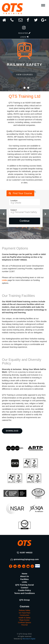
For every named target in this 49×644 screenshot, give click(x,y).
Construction (24, 615)
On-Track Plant (24, 613)
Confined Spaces (24, 622)
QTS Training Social (25, 585)
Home (25, 574)
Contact (25, 588)
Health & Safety (24, 618)
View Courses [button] (24, 75)
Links (5, 280)
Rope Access (25, 620)
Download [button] (12, 431)
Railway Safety (25, 610)
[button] (24, 27)
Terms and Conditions (24, 593)
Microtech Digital (29, 639)
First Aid (24, 625)
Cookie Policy (24, 590)
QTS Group (25, 600)
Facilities (24, 579)
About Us (24, 576)
